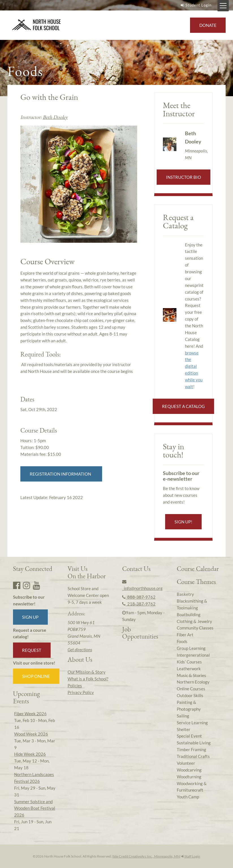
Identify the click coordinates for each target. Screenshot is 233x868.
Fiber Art (185, 635)
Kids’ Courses (189, 662)
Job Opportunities (140, 633)
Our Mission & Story (87, 672)
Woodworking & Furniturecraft (192, 787)
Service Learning (192, 723)
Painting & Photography (189, 706)
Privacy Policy (81, 692)
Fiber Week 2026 (30, 714)
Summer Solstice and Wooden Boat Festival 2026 (35, 808)
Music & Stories (191, 675)
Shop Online (36, 676)
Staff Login (191, 856)
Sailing (183, 716)
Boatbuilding (189, 615)
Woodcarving (189, 770)
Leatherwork (189, 669)
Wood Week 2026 (31, 734)
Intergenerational (193, 655)
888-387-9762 (139, 597)
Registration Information (61, 474)
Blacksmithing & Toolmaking (192, 604)
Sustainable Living (194, 743)
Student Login (195, 5)
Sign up (30, 617)
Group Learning (191, 648)
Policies (75, 686)
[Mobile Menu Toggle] (223, 6)
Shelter (184, 729)
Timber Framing (191, 749)
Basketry (185, 594)
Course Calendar (198, 569)
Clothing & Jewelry (194, 621)
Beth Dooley (55, 117)
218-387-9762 (139, 604)
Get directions (80, 650)
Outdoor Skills (190, 695)
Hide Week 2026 (30, 754)
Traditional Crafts (193, 756)
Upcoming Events (26, 697)
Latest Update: (52, 497)
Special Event (189, 736)
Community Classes (195, 628)
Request (32, 650)
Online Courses (191, 689)
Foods (182, 641)
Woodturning (189, 777)
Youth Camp (188, 797)
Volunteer (186, 763)
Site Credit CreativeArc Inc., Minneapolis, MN (146, 856)
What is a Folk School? (88, 679)
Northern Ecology (193, 682)
